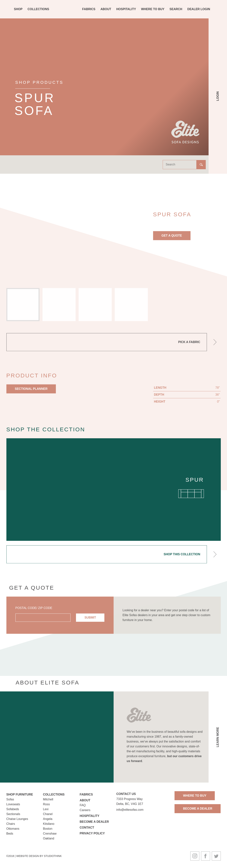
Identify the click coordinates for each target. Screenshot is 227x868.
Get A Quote (172, 240)
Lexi (46, 809)
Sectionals (13, 814)
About (106, 9)
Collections (38, 9)
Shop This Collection (182, 558)
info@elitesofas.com (130, 810)
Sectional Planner (31, 393)
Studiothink (53, 856)
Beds (10, 834)
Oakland (49, 838)
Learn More (218, 741)
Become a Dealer (94, 822)
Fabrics (89, 9)
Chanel (48, 814)
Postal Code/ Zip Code (34, 612)
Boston (48, 829)
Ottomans (13, 829)
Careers (85, 810)
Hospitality (126, 9)
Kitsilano (49, 824)
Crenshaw (50, 834)
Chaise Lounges (17, 819)
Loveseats (13, 804)
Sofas (10, 799)
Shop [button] (18, 9)
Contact (87, 828)
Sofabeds (13, 809)
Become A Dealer (198, 809)
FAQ (83, 805)
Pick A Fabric (189, 346)
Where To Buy (153, 9)
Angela (48, 819)
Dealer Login (199, 9)
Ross (46, 804)
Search (176, 9)
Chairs (11, 824)
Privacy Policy (92, 833)
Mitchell (48, 799)
